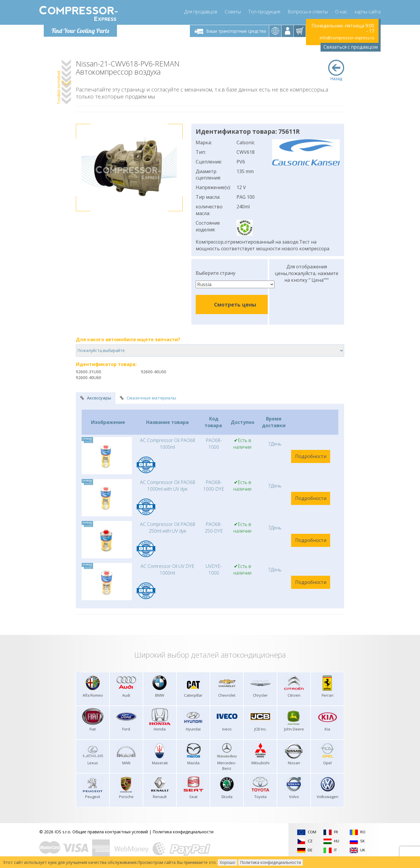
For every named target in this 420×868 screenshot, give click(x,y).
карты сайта (368, 12)
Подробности (311, 456)
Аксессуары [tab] (96, 398)
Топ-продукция (264, 12)
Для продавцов (201, 12)
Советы (233, 12)
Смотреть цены (235, 304)
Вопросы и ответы (308, 12)
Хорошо (228, 862)
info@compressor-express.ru (347, 38)
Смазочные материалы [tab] (148, 398)
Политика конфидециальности (183, 832)
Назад (336, 71)
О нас (341, 12)
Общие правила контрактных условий (110, 832)
